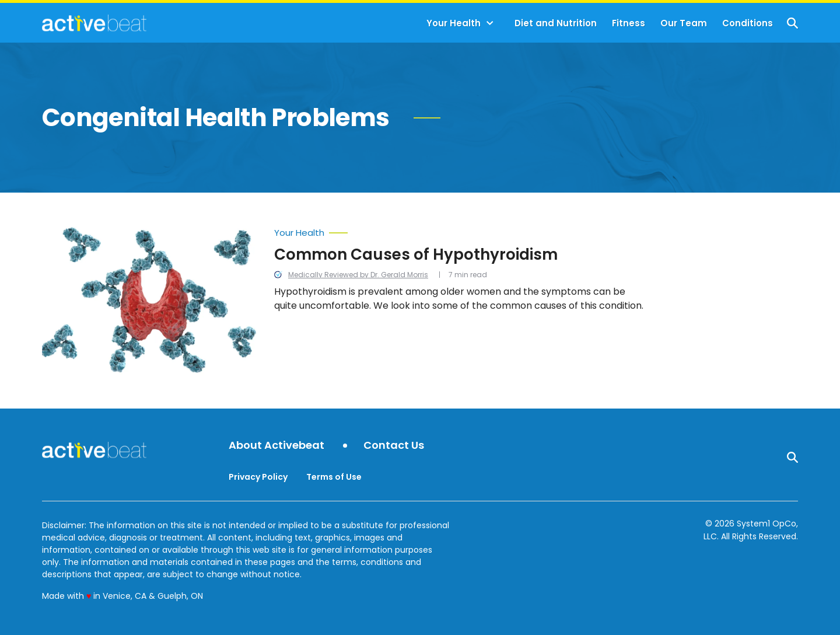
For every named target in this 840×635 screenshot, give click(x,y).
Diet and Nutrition (556, 23)
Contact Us (394, 446)
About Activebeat (276, 446)
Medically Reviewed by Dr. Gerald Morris (358, 275)
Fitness (629, 23)
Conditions (748, 23)
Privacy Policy (258, 477)
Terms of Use (334, 477)
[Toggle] (490, 23)
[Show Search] (792, 23)
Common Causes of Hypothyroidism (416, 254)
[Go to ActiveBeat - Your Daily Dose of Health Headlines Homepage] (94, 23)
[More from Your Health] (461, 230)
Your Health (454, 23)
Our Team (684, 23)
